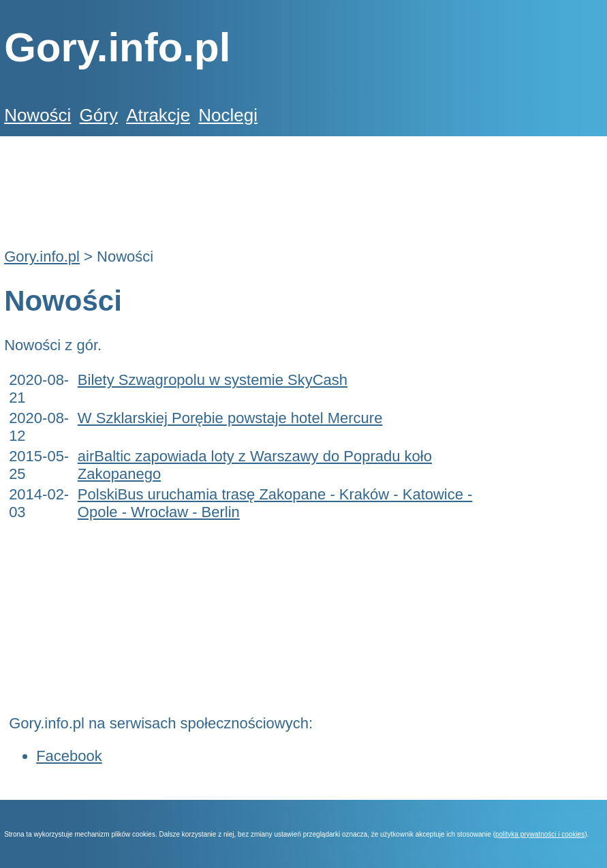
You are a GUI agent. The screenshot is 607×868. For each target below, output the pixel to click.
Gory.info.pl (42, 257)
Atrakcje (158, 115)
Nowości (37, 115)
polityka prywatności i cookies (540, 834)
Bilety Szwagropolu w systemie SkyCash (213, 380)
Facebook (69, 756)
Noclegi (228, 115)
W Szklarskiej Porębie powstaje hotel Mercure (230, 418)
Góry (99, 115)
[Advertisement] (252, 185)
